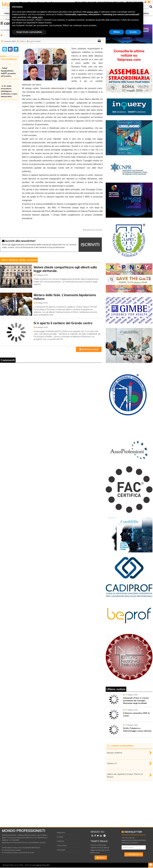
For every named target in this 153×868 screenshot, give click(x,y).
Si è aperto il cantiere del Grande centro (63, 323)
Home (2, 19)
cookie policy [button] (37, 17)
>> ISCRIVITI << (134, 854)
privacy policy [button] (93, 12)
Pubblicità (60, 841)
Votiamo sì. (112, 763)
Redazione (61, 832)
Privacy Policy (62, 845)
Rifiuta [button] (117, 32)
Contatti (60, 837)
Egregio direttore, (115, 753)
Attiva (101, 858)
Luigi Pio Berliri (35, 41)
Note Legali (61, 850)
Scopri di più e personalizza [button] (29, 32)
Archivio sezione (89, 349)
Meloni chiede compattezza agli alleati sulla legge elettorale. (65, 269)
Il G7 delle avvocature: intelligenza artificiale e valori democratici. (9, 91)
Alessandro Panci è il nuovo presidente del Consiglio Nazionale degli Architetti (136, 701)
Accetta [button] (133, 32)
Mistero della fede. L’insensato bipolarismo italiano (65, 297)
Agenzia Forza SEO (43, 865)
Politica (23, 41)
